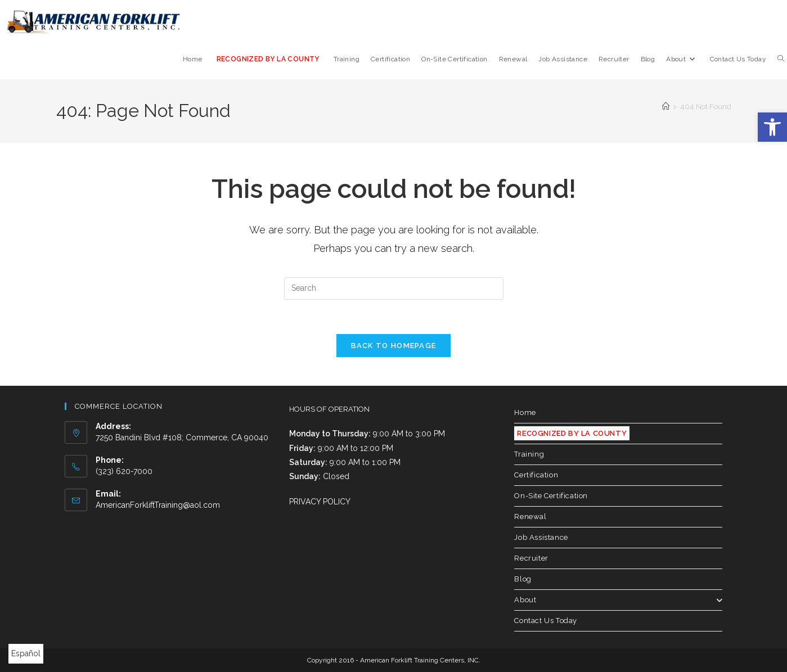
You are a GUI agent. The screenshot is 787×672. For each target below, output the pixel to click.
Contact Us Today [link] (546, 621)
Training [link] (529, 454)
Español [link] (26, 653)
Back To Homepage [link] (394, 346)
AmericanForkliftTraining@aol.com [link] (158, 505)
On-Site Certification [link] (551, 496)
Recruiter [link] (531, 558)
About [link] (618, 600)
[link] (772, 127)
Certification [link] (536, 475)
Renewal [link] (530, 517)
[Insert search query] (394, 288)
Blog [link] (523, 579)
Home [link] (525, 412)
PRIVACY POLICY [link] (320, 502)
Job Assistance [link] (541, 537)
